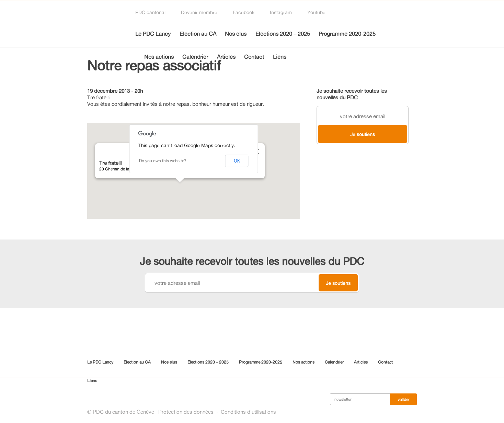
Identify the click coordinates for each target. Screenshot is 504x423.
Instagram (281, 12)
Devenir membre (199, 12)
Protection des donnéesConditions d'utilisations (217, 412)
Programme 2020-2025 (347, 34)
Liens (280, 57)
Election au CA (198, 34)
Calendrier (195, 57)
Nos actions (159, 57)
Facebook (244, 12)
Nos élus (236, 34)
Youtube (316, 12)
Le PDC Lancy (153, 34)
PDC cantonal (150, 12)
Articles (226, 57)
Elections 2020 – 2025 (283, 34)
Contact (254, 57)
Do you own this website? (163, 161)
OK (237, 161)
